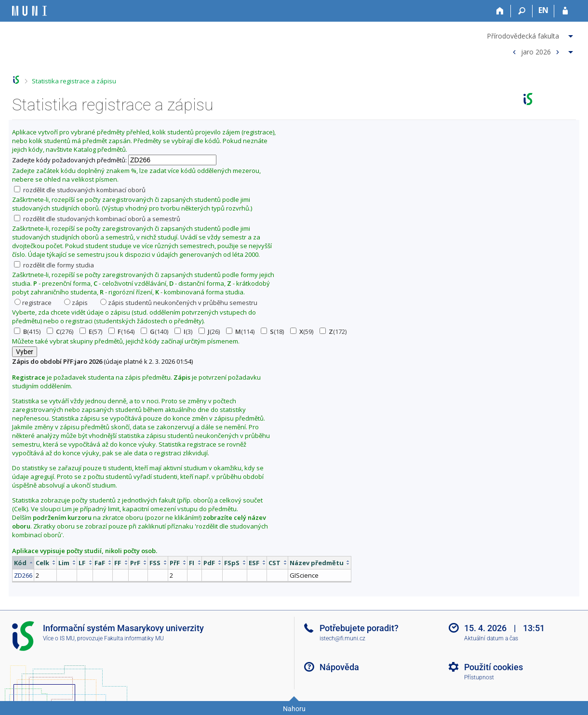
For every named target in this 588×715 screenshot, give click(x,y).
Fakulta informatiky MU (134, 638)
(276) (60, 331)
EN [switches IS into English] (543, 10)
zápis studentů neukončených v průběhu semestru (179, 303)
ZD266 (23, 575)
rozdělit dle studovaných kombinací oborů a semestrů (97, 219)
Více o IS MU (59, 638)
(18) (272, 331)
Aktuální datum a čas (491, 638)
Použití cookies (494, 667)
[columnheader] (23, 563)
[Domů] (500, 11)
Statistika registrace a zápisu (74, 81)
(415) (27, 331)
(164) (121, 331)
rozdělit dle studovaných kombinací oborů (80, 190)
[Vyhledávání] (522, 11)
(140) (154, 331)
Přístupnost (479, 677)
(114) (240, 331)
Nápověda (339, 667)
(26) (209, 331)
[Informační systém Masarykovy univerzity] (29, 11)
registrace (33, 303)
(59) (302, 331)
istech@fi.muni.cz (342, 638)
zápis (76, 303)
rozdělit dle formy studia (54, 265)
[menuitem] (531, 34)
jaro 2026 (536, 51)
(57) (91, 331)
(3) (183, 331)
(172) (333, 331)
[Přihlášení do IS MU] (565, 11)
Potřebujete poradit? (359, 628)
